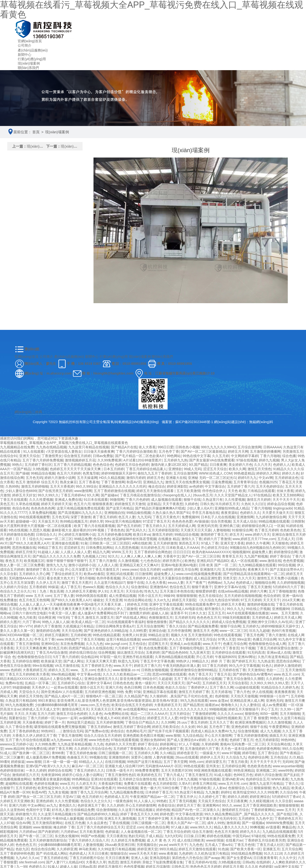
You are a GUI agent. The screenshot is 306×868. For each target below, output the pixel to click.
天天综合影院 (238, 683)
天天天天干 (272, 600)
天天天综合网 (72, 631)
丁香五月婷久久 (154, 526)
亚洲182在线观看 (104, 779)
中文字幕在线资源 (189, 814)
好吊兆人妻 (60, 810)
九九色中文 (264, 818)
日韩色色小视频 (187, 447)
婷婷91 (226, 792)
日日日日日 (182, 552)
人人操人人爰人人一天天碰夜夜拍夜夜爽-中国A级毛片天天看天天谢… (72, 604)
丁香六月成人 (173, 775)
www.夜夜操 (168, 853)
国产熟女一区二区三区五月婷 (38, 797)
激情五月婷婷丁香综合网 (132, 727)
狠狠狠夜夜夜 (102, 504)
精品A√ (46, 679)
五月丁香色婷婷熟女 (24, 731)
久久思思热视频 (127, 548)
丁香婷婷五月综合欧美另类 (265, 840)
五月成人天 (286, 539)
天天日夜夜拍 (117, 836)
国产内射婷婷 (48, 832)
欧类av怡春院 (94, 574)
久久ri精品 (168, 753)
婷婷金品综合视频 (281, 504)
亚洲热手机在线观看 (138, 657)
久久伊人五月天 (48, 583)
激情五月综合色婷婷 (72, 714)
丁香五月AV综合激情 (52, 652)
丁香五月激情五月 (199, 775)
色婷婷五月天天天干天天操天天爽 (76, 469)
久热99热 (12, 486)
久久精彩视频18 (261, 801)
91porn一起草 (67, 718)
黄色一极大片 (150, 788)
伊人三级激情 (127, 609)
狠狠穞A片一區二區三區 (104, 696)
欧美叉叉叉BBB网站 (288, 495)
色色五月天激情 (226, 832)
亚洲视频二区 (266, 770)
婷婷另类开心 (173, 561)
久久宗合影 (8, 574)
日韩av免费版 (103, 456)
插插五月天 (278, 735)
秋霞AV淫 (134, 482)
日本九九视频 (187, 779)
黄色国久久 (67, 805)
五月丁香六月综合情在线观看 (27, 740)
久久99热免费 (45, 744)
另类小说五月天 (150, 596)
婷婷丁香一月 (55, 722)
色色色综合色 (103, 465)
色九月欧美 (28, 618)
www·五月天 (286, 810)
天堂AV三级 (71, 797)
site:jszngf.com (116, 644)
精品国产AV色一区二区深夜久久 (196, 810)
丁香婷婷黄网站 (263, 810)
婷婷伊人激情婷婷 (288, 666)
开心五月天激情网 (218, 735)
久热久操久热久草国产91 (171, 513)
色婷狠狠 (222, 696)
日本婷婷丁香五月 (159, 792)
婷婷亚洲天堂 (147, 849)
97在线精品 (262, 495)
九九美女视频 (58, 792)
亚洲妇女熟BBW (153, 740)
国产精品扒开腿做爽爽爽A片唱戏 (160, 508)
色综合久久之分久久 (15, 591)
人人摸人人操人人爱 (76, 552)
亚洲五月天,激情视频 (120, 818)
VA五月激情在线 (67, 666)
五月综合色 (17, 609)
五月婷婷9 (246, 818)
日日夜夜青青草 (265, 858)
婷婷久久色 (290, 473)
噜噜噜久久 (229, 705)
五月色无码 (34, 478)
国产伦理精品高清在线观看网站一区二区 (254, 574)
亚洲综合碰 (157, 631)
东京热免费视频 (72, 644)
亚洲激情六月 (210, 569)
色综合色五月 (180, 587)
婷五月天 (236, 534)
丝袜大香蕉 (285, 491)
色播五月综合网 (264, 639)
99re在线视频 (43, 666)
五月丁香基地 (89, 482)
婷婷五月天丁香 (188, 805)
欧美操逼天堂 (51, 661)
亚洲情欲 (175, 469)
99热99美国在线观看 (91, 596)
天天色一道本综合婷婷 (238, 749)
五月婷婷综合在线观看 (229, 652)
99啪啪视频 (218, 709)
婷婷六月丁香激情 (217, 539)
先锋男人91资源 (134, 635)
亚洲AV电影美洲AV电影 (179, 565)
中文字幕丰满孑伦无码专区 (216, 818)
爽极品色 (289, 827)
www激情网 (83, 491)
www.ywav (130, 569)
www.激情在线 (270, 561)
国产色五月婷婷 (129, 526)
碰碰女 (98, 600)
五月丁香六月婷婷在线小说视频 (198, 679)
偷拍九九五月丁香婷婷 (154, 473)
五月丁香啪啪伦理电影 (186, 648)
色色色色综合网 (157, 827)
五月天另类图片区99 (177, 770)
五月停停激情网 (179, 631)
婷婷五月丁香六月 (147, 666)
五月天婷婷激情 (165, 543)
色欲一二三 (275, 670)
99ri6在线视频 (128, 788)
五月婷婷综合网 (233, 766)
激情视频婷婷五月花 (80, 460)
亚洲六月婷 (17, 805)
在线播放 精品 (169, 539)
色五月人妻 (127, 517)
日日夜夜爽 (218, 465)
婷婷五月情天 (26, 552)
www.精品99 (15, 749)
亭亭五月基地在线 (205, 513)
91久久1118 (273, 853)
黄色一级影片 (145, 683)
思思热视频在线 (24, 548)
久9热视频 (40, 469)
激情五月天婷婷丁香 (194, 692)
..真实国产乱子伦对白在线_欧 (191, 696)
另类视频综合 (147, 845)
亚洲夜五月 (271, 849)
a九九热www (61, 740)
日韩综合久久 (46, 534)
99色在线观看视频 (228, 635)
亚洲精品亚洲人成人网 (247, 701)
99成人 (77, 679)
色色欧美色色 (290, 530)
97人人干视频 (189, 744)
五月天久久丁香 (221, 722)
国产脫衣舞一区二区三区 (31, 753)
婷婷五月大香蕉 (233, 604)
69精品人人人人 (91, 762)
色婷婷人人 (281, 465)
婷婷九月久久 (250, 832)
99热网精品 (80, 779)
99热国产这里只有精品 (144, 762)
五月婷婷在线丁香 (232, 670)
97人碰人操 (180, 827)
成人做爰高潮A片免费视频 (46, 757)
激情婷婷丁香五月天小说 (44, 569)
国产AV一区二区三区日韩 (201, 556)
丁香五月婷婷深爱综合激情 (277, 648)
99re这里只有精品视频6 (123, 521)
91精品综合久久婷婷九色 (280, 687)
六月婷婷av (28, 832)
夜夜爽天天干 (258, 569)
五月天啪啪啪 (290, 714)
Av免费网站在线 (116, 714)
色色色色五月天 (209, 618)
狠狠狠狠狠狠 (187, 596)
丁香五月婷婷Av (73, 495)
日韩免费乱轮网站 (100, 548)
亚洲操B (25, 827)
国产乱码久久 (136, 530)
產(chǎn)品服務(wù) (69, 357)
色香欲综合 (166, 805)
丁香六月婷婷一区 (41, 718)
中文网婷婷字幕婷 (245, 456)
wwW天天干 (178, 845)
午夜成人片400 (108, 718)
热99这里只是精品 (81, 722)
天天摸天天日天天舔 (196, 530)
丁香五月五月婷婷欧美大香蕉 (27, 674)
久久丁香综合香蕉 (19, 727)
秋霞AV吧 (39, 792)
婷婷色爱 (167, 814)
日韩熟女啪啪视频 (155, 670)
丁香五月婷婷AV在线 (201, 862)
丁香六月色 (242, 692)
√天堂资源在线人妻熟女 (64, 451)
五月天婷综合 (180, 714)
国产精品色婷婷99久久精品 (98, 814)
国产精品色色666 (174, 652)
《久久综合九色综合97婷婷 (218, 600)
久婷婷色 (191, 504)
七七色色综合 (150, 561)
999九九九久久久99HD (218, 447)
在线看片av (234, 840)
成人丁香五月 (70, 587)
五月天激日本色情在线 (177, 591)
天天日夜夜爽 (237, 801)
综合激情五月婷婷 (77, 456)
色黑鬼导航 (91, 473)
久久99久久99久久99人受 (269, 683)
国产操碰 (22, 473)
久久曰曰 (258, 504)
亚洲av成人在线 (279, 652)
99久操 (202, 727)
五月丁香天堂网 (175, 762)
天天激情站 (256, 670)
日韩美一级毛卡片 (119, 770)
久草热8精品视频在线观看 (175, 657)
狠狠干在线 (192, 500)
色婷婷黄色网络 (268, 749)
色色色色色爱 (182, 521)
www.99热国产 (68, 639)
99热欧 (162, 801)
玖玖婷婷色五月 (153, 548)
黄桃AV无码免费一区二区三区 (243, 744)
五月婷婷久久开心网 (34, 574)
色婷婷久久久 (250, 513)
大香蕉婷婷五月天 (168, 705)
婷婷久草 (96, 521)
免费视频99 (190, 517)
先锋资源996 (51, 775)
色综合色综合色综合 (154, 609)
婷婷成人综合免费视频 (229, 622)
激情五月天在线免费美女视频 (187, 482)
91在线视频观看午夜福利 (126, 622)
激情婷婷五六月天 (26, 775)
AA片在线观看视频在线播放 (248, 613)
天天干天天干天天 (286, 500)
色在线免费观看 (155, 648)
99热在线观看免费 (281, 836)
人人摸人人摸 (108, 565)
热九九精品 (281, 788)
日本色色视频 (153, 687)
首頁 (36, 132)
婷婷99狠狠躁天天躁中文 (280, 626)
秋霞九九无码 (128, 661)
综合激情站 (139, 587)
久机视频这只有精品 (78, 626)
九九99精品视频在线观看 (257, 565)
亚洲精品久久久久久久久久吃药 (122, 486)
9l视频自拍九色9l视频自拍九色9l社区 (258, 548)
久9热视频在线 (229, 862)
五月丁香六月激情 (102, 561)
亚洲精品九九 (153, 482)
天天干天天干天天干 (265, 762)
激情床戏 (233, 823)
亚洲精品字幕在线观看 (160, 692)
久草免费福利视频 (42, 513)
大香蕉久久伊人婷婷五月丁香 (34, 735)
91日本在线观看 (96, 500)
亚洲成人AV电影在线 (187, 609)
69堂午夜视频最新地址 (197, 718)
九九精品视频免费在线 (127, 792)
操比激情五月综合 (131, 652)
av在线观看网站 (135, 709)
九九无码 (144, 517)
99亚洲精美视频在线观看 (213, 770)
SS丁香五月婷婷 (215, 666)
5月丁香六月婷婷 (66, 657)
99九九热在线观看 (194, 701)
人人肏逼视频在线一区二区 (141, 832)
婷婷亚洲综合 (260, 797)
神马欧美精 (87, 849)
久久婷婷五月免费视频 (128, 840)
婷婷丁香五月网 (60, 749)
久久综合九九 (236, 757)
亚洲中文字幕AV (99, 683)
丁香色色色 (116, 530)
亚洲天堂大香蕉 (232, 543)
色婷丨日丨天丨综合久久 (24, 539)
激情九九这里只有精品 (266, 784)
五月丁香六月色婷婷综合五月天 (100, 827)
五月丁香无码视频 (182, 801)
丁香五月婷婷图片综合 (86, 858)
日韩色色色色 (123, 683)
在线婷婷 (263, 862)
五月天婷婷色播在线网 (114, 534)
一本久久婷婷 (36, 770)
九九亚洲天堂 (200, 652)
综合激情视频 (248, 731)
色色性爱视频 (293, 561)
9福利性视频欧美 (229, 718)
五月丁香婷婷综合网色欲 (153, 552)
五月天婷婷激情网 (110, 722)
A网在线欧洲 (142, 543)
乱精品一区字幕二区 (40, 683)
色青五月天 (167, 779)
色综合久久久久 (117, 587)
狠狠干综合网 (230, 626)
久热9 (246, 504)
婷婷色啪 (163, 810)
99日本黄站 (47, 701)
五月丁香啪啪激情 (282, 591)
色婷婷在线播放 (46, 784)
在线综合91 (9, 456)
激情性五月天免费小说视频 (278, 578)
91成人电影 (223, 775)
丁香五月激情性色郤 (120, 775)
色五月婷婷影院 (267, 740)
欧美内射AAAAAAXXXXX (211, 552)
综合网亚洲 (47, 618)
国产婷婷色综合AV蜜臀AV (252, 674)
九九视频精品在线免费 (17, 447)
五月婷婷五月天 (214, 683)
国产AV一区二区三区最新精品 (203, 451)
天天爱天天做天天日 (277, 513)
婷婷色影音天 (187, 753)
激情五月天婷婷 (259, 500)
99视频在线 (98, 757)
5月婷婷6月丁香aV (286, 797)
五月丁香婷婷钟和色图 (17, 853)
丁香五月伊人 (187, 797)
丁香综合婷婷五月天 (67, 574)
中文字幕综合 (215, 486)
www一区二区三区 (58, 539)
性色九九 (151, 591)
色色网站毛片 (136, 731)
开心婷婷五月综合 (214, 548)
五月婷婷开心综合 (71, 683)
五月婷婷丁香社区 (38, 465)
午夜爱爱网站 (279, 727)
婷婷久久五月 (59, 670)
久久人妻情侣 (250, 705)
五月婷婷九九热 (176, 460)
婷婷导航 (249, 753)
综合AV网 (23, 823)
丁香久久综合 (176, 626)
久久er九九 (162, 600)
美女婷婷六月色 (240, 465)
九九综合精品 (193, 735)
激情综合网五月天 (75, 709)
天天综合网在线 (279, 744)
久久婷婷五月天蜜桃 (81, 591)
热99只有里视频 (284, 631)
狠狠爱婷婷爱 (206, 591)
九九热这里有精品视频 (74, 744)
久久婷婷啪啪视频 (290, 583)
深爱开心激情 (141, 757)
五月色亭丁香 (169, 451)
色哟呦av (215, 583)
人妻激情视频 (93, 845)
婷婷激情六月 (26, 814)
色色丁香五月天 (200, 674)
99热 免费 (124, 692)
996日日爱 (166, 447)
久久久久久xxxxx (230, 714)
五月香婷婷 (38, 587)
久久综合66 (289, 792)
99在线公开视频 (258, 609)
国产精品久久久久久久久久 (189, 622)
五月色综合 (137, 644)
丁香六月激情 (275, 635)
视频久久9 (178, 635)
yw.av (163, 845)
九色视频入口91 (94, 556)
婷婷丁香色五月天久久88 (139, 814)
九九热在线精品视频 (51, 447)
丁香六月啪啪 (270, 456)
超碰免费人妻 (262, 552)
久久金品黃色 (97, 823)
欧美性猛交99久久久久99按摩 (60, 788)
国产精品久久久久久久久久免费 (56, 556)
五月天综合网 (292, 849)
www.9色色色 (99, 740)
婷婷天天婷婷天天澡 (56, 504)
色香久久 (104, 670)
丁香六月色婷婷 (137, 500)
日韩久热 (207, 504)
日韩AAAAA (272, 447)
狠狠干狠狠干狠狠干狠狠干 (67, 561)
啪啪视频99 (241, 552)
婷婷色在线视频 (219, 836)
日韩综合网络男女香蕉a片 (115, 626)
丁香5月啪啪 (85, 578)
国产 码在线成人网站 (131, 618)
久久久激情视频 (279, 722)
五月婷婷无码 (185, 618)
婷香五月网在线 (204, 784)
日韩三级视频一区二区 (115, 753)
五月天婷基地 (221, 692)
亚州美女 (213, 766)
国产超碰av (109, 495)
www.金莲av (219, 701)
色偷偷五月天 (77, 757)
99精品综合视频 (43, 473)
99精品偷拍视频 (138, 513)
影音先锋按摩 (130, 679)
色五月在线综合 (210, 596)
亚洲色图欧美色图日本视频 (143, 735)
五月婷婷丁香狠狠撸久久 (132, 749)
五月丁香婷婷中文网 (153, 818)
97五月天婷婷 (251, 600)
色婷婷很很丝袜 (12, 770)
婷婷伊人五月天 (212, 757)
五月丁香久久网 (221, 687)
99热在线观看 (194, 766)
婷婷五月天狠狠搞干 (244, 709)
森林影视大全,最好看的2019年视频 (78, 530)
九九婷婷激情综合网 (271, 517)
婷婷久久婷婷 (238, 797)
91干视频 (248, 648)
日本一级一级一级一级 (60, 762)
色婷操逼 (112, 832)
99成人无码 (193, 469)
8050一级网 (269, 714)
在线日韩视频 (115, 762)
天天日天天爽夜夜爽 (31, 648)
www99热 (286, 770)
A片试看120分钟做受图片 (143, 460)
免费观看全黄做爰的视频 (51, 779)
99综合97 (149, 679)
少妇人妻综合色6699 (21, 491)
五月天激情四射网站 (47, 823)
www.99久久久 (201, 827)
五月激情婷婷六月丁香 (202, 749)
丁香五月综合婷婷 (177, 832)
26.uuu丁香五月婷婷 (192, 722)
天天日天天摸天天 (171, 683)
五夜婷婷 (153, 652)
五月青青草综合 (245, 482)
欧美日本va (142, 534)
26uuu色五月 (203, 495)
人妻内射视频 (163, 757)
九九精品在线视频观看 (279, 832)
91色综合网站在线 (138, 600)
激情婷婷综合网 (48, 631)
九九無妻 (212, 792)
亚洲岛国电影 (160, 858)
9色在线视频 (18, 530)
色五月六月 (82, 504)
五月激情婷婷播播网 (265, 451)
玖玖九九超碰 (259, 631)
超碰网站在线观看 (19, 784)
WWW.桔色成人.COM (215, 473)
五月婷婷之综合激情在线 (137, 779)
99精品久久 (201, 661)
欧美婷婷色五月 (149, 775)
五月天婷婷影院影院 (163, 530)
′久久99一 (287, 709)
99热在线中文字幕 (196, 456)
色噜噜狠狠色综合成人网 (267, 644)
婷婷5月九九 (247, 478)
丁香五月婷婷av (99, 727)
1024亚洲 (80, 740)
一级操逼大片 (210, 753)
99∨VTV (26, 626)
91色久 (267, 666)
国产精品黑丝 (193, 705)
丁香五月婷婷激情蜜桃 (251, 735)
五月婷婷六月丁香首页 (222, 648)
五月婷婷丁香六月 (241, 486)
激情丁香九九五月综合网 (89, 792)
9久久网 (93, 495)
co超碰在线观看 (247, 687)
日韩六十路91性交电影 (29, 613)
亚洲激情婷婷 (119, 757)
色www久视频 (93, 587)
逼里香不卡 (179, 613)
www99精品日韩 (154, 639)
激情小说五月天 (92, 687)
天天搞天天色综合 (212, 801)
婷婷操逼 (18, 762)
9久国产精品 (198, 465)
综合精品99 (89, 657)
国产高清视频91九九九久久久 (80, 513)
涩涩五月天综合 (215, 469)
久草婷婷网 (210, 744)
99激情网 (117, 500)
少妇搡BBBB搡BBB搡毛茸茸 (57, 705)
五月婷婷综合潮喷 (26, 661)
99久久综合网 (293, 749)
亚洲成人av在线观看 (185, 644)
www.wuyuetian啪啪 (288, 766)
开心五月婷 (204, 657)
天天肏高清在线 (182, 818)
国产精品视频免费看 (203, 626)
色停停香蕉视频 (108, 578)
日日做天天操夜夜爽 (99, 451)
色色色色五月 (26, 845)
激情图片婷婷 (139, 613)
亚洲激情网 (245, 517)
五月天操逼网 (87, 478)
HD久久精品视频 (112, 478)
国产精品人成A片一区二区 (64, 696)
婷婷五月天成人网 (288, 618)
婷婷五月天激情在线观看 (155, 491)
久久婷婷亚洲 (67, 849)
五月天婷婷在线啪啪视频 (243, 596)
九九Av (229, 583)
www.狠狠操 (42, 827)
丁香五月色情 (244, 845)
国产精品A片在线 (124, 447)
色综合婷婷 (272, 596)
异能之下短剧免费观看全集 (163, 862)
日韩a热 (248, 862)
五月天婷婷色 (26, 788)
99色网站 (174, 456)
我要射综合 (17, 718)
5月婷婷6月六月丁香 (289, 587)
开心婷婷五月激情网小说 (77, 534)
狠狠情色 (252, 714)
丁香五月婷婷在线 (54, 858)
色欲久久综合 (175, 687)
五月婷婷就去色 (287, 478)
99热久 (17, 465)
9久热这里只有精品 (189, 792)
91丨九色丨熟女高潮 (48, 591)
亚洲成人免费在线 (68, 500)
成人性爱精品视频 (122, 596)
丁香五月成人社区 (270, 845)
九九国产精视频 (256, 556)
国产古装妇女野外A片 (286, 569)
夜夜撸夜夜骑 (285, 692)
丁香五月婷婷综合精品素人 (146, 469)
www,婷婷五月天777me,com (254, 539)
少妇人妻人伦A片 (200, 508)
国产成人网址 (74, 661)
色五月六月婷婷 (69, 473)
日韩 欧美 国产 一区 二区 (218, 565)
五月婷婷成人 (262, 618)
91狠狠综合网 (242, 530)
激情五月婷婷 (162, 534)
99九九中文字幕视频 (244, 666)
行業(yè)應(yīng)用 (114, 357)
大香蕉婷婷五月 (34, 670)
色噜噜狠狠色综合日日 (34, 657)
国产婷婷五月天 (244, 661)
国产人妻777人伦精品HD (65, 862)
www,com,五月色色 (95, 705)
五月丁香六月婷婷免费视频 (43, 460)
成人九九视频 (270, 731)
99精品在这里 (159, 635)
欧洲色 (190, 561)
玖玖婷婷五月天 (227, 504)
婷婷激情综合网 (286, 552)
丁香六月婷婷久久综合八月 (89, 840)
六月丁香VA (31, 622)
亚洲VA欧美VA (233, 779)
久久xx (34, 858)
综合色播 (289, 456)
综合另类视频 (221, 521)
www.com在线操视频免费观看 (199, 574)
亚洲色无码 (274, 701)
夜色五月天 (14, 561)
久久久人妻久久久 (19, 639)
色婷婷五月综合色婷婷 (132, 465)
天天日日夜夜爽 (117, 858)
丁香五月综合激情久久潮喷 (244, 679)
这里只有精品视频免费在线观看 (80, 508)
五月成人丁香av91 (219, 845)
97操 (137, 692)
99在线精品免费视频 (246, 853)
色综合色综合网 (43, 849)
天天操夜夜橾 (33, 722)
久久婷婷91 (106, 609)
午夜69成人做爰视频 (68, 818)
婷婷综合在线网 (60, 770)
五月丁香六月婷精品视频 (72, 465)
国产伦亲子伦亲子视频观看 (169, 731)
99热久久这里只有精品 (287, 718)
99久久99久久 (48, 495)
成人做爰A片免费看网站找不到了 (102, 613)
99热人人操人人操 (56, 622)
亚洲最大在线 (176, 478)
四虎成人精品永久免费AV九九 (213, 731)
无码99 (288, 762)
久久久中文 (288, 858)
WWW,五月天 (122, 552)
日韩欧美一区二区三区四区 (110, 543)
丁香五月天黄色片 (166, 517)
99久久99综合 (86, 486)
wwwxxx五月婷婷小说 (16, 744)
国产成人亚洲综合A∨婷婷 (186, 740)
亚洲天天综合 (29, 456)
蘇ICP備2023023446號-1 (195, 422)
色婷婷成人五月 (116, 797)
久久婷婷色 (274, 679)
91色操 (223, 849)
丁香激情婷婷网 (204, 714)
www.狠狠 (173, 735)
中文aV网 (266, 478)
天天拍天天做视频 (244, 696)
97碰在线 (258, 836)
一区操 (279, 526)
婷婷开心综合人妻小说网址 (83, 775)
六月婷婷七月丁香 (128, 648)
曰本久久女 (197, 613)
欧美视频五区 (34, 561)
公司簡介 (25, 45)
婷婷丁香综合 (280, 556)
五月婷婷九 (251, 626)
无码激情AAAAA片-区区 (27, 578)
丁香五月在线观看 (14, 500)
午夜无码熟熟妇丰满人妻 (181, 666)
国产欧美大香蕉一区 (246, 849)
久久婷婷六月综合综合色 (93, 749)
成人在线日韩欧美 (191, 840)
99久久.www (231, 805)
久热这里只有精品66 (21, 701)
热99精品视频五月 (74, 521)
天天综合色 (134, 591)
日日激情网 (144, 574)
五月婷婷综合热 (234, 569)
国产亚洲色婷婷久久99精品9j (106, 631)
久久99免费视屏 (110, 460)
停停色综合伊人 (214, 491)
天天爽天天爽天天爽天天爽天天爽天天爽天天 (61, 609)
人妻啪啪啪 (221, 530)
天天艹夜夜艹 (196, 583)
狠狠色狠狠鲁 (157, 622)
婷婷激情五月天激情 (130, 504)
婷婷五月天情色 (31, 696)
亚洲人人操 (139, 858)
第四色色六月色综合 (187, 858)
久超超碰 (165, 679)
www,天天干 (212, 644)
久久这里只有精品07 (110, 583)
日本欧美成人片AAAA (183, 548)
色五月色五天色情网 (34, 600)
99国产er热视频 (93, 836)
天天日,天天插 (25, 714)
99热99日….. (51, 731)
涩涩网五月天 (158, 644)
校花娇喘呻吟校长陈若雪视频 (134, 539)
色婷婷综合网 (258, 757)
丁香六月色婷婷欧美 (195, 788)
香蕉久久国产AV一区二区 (186, 823)
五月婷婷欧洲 (81, 635)
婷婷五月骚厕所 (57, 635)
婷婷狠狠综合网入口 (257, 526)
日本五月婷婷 (114, 469)
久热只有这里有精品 (273, 657)
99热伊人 (183, 661)
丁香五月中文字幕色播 (157, 661)
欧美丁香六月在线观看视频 (94, 526)
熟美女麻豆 (68, 482)
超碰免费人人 (164, 574)
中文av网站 (36, 805)
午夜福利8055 (225, 657)
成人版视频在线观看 (166, 500)
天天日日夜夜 (98, 853)
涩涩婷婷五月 (74, 548)
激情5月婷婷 (136, 478)
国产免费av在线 (97, 731)
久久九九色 (94, 644)
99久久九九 (235, 609)
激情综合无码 (73, 731)
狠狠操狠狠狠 (289, 805)
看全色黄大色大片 (60, 578)
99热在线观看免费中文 (202, 604)
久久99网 (168, 722)
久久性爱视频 (235, 500)
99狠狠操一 (268, 696)
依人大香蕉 (147, 447)
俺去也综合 (157, 486)
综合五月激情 (202, 832)
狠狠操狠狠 (262, 788)
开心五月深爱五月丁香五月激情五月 (93, 569)
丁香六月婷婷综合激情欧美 (136, 451)
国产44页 (194, 683)
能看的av (212, 705)
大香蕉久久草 (96, 862)
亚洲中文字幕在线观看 (166, 604)
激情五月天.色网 (205, 631)
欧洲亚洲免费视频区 (250, 722)
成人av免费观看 (274, 705)
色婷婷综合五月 (258, 779)
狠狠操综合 (119, 853)
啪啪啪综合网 (265, 583)
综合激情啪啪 (106, 810)
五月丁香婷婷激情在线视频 (114, 491)
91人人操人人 (144, 801)
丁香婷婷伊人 (198, 687)
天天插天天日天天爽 (106, 709)
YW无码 (63, 618)
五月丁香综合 (268, 753)
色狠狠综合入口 (240, 788)
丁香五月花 (222, 674)
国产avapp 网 (214, 858)
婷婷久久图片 (10, 622)
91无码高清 (256, 652)
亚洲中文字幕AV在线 (230, 587)
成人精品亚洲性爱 (207, 578)
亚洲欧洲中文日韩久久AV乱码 (271, 622)
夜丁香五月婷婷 (105, 517)
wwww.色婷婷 (10, 670)
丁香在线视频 (119, 823)
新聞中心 (92, 357)
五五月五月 (216, 613)
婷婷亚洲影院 (177, 486)
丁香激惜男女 (52, 456)
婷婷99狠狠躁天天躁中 (119, 473)
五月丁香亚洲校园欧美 (260, 805)
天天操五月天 (48, 521)
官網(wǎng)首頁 (27, 357)
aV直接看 (273, 827)
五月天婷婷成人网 (182, 526)
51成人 (5, 753)
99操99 (169, 596)
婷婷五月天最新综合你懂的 (171, 578)
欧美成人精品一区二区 (88, 622)
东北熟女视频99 (67, 836)
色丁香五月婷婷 (266, 530)
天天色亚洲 (114, 600)
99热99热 (288, 740)
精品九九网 (101, 552)
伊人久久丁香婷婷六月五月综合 (192, 639)
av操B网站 (87, 718)
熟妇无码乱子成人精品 (145, 836)
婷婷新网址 (168, 744)
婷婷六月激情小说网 (60, 478)
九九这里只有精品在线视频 (89, 447)
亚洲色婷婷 (240, 727)
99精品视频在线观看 (274, 521)
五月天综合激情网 (150, 626)
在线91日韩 (94, 818)
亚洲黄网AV (211, 805)
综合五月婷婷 (150, 569)
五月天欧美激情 (188, 491)
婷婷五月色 (155, 478)
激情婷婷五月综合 (235, 810)
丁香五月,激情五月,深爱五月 (92, 618)
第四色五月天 (189, 543)
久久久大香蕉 (218, 740)
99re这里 (244, 639)
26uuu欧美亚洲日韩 (120, 845)
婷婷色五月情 (137, 604)
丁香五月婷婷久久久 (89, 770)
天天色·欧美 (237, 491)
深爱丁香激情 (81, 517)
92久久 (113, 556)
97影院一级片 (110, 657)
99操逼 (53, 587)
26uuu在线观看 (187, 757)
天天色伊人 (40, 687)
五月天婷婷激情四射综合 (48, 840)
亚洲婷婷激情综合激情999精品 (193, 670)
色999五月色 (243, 775)
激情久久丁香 (192, 539)
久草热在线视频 (27, 504)
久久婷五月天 (86, 784)
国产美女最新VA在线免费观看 (212, 460)
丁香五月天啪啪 (92, 639)
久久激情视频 (128, 561)
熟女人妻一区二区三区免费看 (22, 565)
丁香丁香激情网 (113, 482)
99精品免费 (83, 539)
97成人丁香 (210, 543)
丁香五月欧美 (238, 762)
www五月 (67, 784)
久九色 (98, 744)
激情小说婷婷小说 (82, 565)
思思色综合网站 (288, 661)
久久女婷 (188, 727)
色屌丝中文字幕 (38, 810)
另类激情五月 (293, 451)
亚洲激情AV (159, 587)
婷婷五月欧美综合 (166, 727)
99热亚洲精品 (244, 770)
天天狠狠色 (280, 543)
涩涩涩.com (135, 827)
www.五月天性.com (233, 784)
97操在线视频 (247, 460)
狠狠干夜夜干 (202, 587)
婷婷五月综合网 (186, 569)
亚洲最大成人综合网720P (124, 766)
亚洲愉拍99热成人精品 (232, 508)
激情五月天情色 (259, 469)
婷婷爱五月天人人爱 (162, 718)
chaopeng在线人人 (177, 495)
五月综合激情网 (249, 447)
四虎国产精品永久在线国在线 (91, 648)
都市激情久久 (215, 609)
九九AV (21, 858)
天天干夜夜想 (173, 504)
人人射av (219, 788)
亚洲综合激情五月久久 (101, 679)
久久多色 (95, 714)
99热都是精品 (244, 473)
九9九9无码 (173, 836)
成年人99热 (216, 823)
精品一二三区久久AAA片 (149, 714)
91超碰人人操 (48, 552)
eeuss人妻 (176, 583)
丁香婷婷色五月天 (288, 818)
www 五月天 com (39, 596)
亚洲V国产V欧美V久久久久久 (48, 766)
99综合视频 (287, 565)
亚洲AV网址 (247, 657)
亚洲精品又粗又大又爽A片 (139, 565)
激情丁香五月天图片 (77, 583)
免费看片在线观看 (137, 784)
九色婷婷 (186, 853)
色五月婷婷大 (92, 797)
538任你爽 (170, 788)
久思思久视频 (40, 530)
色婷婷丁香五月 (241, 740)
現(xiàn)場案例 (57, 132)
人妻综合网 (61, 679)
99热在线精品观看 (106, 635)
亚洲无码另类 (207, 526)
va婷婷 (167, 569)
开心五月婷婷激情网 (141, 805)
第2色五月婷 (57, 648)
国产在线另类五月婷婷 (55, 491)
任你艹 (284, 696)
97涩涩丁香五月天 (156, 521)
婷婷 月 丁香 (221, 661)
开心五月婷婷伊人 (136, 578)
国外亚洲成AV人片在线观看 (62, 692)
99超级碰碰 (21, 687)
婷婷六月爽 (258, 591)
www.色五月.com (287, 674)
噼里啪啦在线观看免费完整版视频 (60, 727)
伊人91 (103, 591)
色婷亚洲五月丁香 (91, 805)
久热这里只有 (212, 500)
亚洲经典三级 (229, 526)
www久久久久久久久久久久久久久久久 (178, 709)
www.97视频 (231, 753)
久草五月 (117, 591)
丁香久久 (292, 784)
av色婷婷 (196, 486)
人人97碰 (7, 823)
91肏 (84, 543)
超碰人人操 (160, 613)
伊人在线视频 (262, 692)
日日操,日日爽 (194, 836)
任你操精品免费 (82, 810)
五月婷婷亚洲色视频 (100, 692)
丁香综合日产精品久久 (142, 722)
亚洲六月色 (114, 687)
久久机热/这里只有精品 (212, 853)
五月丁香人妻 (64, 596)
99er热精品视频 (63, 674)
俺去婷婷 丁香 (64, 827)
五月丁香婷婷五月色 (96, 666)
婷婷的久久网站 (268, 473)
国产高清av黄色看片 (100, 788)
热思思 (113, 862)
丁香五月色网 (253, 635)
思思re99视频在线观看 (169, 674)
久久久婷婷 (115, 805)
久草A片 (185, 784)
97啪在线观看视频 (125, 740)
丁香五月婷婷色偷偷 (81, 753)
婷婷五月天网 (238, 451)
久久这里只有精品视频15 (57, 814)
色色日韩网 (133, 687)
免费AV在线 (14, 683)
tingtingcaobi (283, 508)
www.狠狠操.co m (126, 670)
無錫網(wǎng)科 (261, 422)
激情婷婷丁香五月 (214, 534)
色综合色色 (21, 508)
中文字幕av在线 (89, 674)
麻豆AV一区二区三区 (87, 766)
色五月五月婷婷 (38, 818)
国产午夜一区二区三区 (36, 836)
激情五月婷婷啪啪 (35, 486)
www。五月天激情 (284, 613)
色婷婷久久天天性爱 (120, 744)
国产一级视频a (253, 823)
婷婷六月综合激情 (268, 775)
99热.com (196, 762)
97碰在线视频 (210, 779)
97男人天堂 (227, 639)
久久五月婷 (221, 456)
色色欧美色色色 (259, 766)
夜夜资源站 (229, 513)
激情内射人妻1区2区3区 (169, 465)
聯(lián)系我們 (28, 68)
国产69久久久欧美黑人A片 (30, 543)
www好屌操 (215, 840)
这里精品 (154, 504)
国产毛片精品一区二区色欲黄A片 (140, 456)
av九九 (52, 805)
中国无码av (241, 836)
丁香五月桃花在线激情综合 (140, 495)
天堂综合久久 (29, 692)
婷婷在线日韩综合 (83, 652)
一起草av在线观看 (64, 687)
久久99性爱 (138, 631)
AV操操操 (202, 521)
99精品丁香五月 (50, 548)
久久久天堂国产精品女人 (233, 495)
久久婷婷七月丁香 (212, 797)
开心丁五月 (269, 709)
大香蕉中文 (171, 556)
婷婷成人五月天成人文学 (41, 709)
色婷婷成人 (244, 583)
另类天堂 (229, 578)
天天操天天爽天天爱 (101, 661)
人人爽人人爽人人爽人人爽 (141, 556)
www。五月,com (83, 670)
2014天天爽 (291, 600)
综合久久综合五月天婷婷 (102, 735)
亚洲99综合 (50, 644)
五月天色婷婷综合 (270, 486)
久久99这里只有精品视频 (117, 849)
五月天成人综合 (245, 521)
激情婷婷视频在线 (261, 604)
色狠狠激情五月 (161, 618)
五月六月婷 (46, 714)
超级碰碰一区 (26, 521)
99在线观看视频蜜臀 (34, 517)
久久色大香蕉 (156, 583)
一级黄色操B (122, 801)
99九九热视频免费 (19, 705)
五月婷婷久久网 (146, 753)
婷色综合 (117, 731)
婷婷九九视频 (269, 460)
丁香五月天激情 (259, 587)
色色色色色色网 (43, 508)
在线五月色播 (75, 823)
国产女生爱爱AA (239, 858)
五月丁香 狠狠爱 (256, 718)
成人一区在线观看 (244, 561)
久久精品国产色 (136, 696)
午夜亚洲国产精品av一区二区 (152, 797)
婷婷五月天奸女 (24, 495)
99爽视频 (257, 827)
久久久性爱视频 (41, 500)
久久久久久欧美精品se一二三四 (127, 674)
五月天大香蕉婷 (62, 486)
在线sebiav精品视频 (233, 591)
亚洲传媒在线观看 (65, 543)
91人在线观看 (34, 451)
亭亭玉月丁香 (44, 639)
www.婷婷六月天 (257, 534)
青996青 (58, 753)
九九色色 (196, 845)
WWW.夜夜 (280, 779)
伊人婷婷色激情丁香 (168, 749)
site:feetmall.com (32, 862)
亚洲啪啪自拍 (114, 513)
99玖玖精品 (168, 849)
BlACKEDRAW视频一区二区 (21, 635)
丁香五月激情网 (70, 735)
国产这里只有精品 (119, 508)
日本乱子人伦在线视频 (218, 517)
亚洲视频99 (281, 609)
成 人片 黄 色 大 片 (161, 840)
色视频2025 (268, 482)
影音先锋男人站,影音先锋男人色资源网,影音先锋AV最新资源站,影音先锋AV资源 (118, 701)
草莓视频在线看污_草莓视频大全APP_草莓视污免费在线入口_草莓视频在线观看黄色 (64, 443)
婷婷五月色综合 (133, 718)
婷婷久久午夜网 (258, 543)
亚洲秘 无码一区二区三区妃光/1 (212, 478)
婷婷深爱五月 (216, 762)
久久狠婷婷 (158, 696)
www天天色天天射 (143, 853)
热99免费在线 (36, 749)
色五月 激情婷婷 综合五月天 (37, 482)
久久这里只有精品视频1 (136, 810)
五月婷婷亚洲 (10, 722)
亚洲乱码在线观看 (120, 574)
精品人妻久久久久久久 (231, 827)
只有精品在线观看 (261, 491)
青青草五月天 (232, 556)
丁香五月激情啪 (27, 644)
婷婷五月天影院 (184, 600)
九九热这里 (266, 661)
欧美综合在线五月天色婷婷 (132, 705)
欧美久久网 (237, 469)
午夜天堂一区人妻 (62, 613)
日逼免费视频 (221, 482)
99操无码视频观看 (236, 618)
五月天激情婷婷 (200, 635)
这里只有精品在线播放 (123, 639)
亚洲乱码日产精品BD (213, 561)
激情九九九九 (56, 565)
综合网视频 (107, 652)
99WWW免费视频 (279, 823)
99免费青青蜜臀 (147, 770)
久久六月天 (263, 465)
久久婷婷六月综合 (14, 587)
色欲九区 (22, 849)
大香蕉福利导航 (110, 784)
